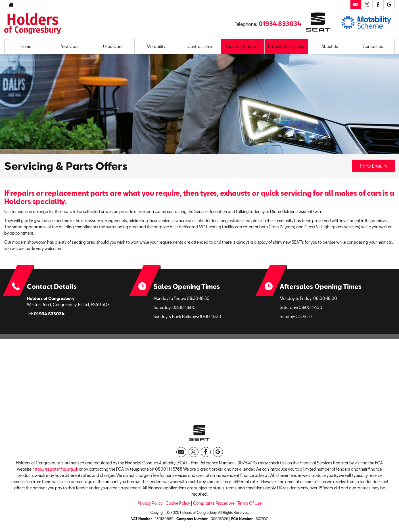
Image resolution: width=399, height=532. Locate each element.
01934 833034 (280, 24)
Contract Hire (200, 46)
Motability (156, 46)
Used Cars (113, 46)
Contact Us (373, 46)
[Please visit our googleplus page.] (389, 5)
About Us (330, 46)
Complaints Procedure (214, 503)
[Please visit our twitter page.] (367, 5)
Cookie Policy (178, 503)
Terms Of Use (249, 503)
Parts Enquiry (374, 166)
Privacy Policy (150, 503)
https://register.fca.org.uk (55, 469)
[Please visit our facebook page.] (378, 5)
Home (26, 46)
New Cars (70, 46)
